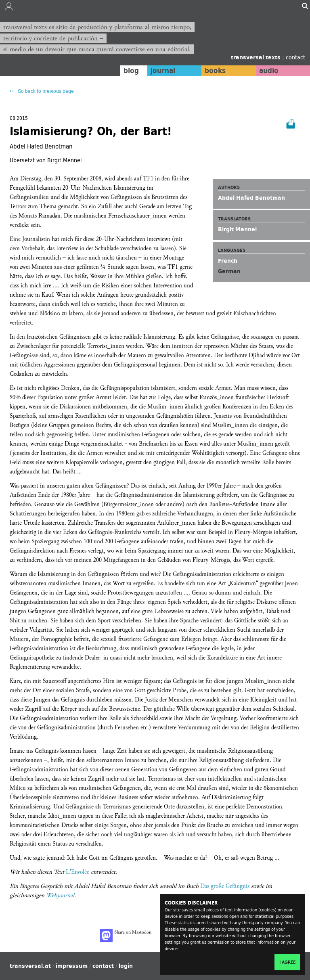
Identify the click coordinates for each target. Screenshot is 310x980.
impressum (72, 966)
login (126, 966)
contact (295, 57)
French (228, 261)
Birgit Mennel (237, 229)
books (215, 71)
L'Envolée (77, 872)
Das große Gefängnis (225, 886)
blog (131, 71)
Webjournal (60, 895)
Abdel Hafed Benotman (251, 198)
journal (163, 71)
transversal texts (257, 57)
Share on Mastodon (126, 936)
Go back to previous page (45, 91)
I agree (287, 962)
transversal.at (30, 966)
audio (269, 71)
